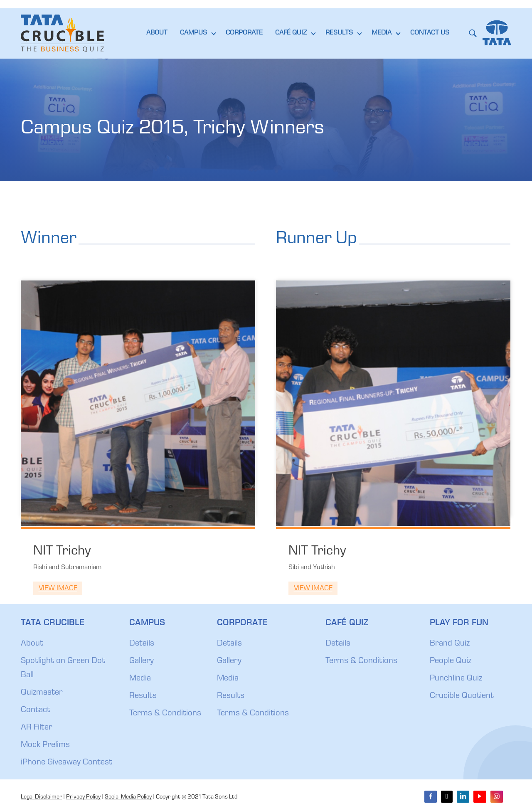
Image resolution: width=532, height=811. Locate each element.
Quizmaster (42, 693)
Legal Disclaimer (41, 797)
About (32, 644)
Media (140, 679)
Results (143, 696)
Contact (36, 710)
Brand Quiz (450, 644)
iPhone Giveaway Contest (66, 763)
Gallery (142, 661)
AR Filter (37, 728)
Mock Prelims (45, 745)
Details (142, 644)
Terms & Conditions (165, 714)
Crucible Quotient (462, 696)
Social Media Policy (128, 797)
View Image (58, 589)
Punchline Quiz (456, 679)
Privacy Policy (83, 797)
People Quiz (451, 661)
